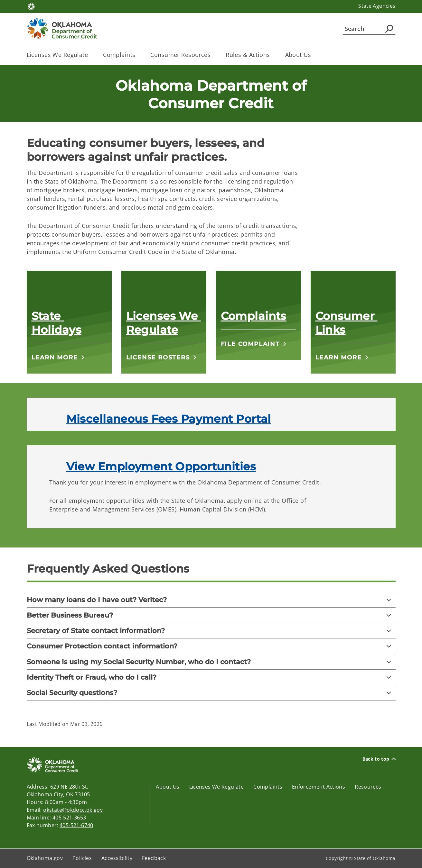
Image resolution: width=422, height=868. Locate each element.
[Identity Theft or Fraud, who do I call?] (211, 677)
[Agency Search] (389, 29)
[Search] (369, 29)
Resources (368, 787)
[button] (58, 357)
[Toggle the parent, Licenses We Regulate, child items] (90, 55)
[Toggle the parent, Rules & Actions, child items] (272, 55)
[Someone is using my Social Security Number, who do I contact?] (211, 662)
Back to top (379, 759)
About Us (168, 787)
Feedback (154, 858)
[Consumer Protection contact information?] (211, 646)
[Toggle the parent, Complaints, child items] (137, 55)
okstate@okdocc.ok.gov (73, 810)
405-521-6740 (76, 825)
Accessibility (117, 858)
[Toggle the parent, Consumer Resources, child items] (213, 55)
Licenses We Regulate (164, 323)
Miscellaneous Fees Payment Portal (169, 419)
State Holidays (56, 323)
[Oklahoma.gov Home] (31, 6)
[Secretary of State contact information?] (211, 631)
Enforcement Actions (319, 787)
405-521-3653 (69, 818)
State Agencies (377, 6)
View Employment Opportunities (161, 466)
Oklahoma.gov (45, 858)
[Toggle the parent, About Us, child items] (313, 55)
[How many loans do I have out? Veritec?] (211, 600)
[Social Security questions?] (211, 693)
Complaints (254, 316)
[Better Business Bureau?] (211, 615)
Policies (82, 858)
